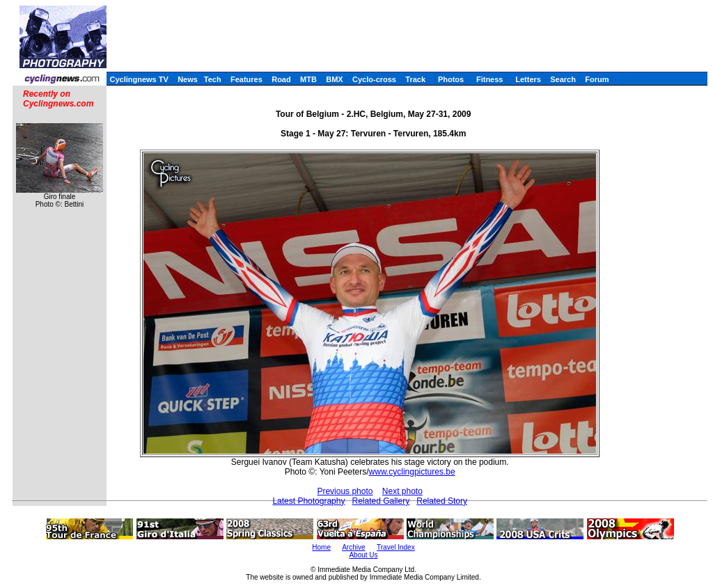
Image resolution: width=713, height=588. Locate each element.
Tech (213, 79)
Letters (528, 79)
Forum (597, 79)
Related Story (442, 501)
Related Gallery (381, 501)
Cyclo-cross (374, 79)
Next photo (402, 491)
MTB (308, 79)
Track (415, 79)
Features (246, 79)
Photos (451, 79)
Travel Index (396, 547)
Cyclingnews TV (139, 79)
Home (321, 547)
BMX (334, 79)
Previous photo (345, 491)
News (188, 79)
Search (563, 79)
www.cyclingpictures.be (412, 472)
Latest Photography (308, 501)
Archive (353, 547)
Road (281, 79)
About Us (363, 555)
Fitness (490, 79)
